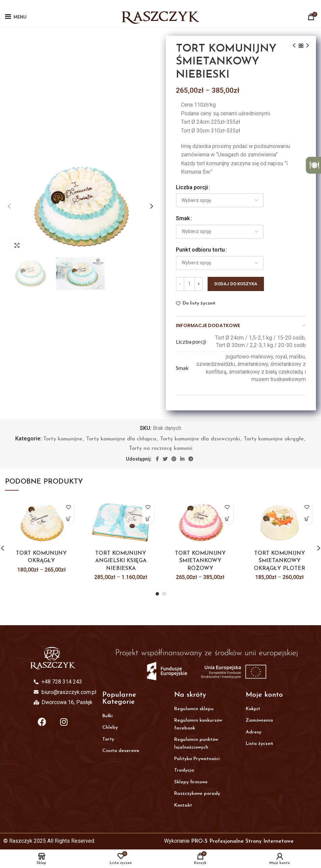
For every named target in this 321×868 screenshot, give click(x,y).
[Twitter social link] (165, 459)
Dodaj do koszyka (236, 284)
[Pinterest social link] (174, 459)
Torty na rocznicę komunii (161, 449)
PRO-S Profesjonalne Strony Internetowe (242, 841)
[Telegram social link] (191, 459)
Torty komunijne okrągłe (274, 439)
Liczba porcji (192, 187)
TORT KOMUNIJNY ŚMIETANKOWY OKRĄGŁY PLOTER (279, 561)
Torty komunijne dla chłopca (121, 439)
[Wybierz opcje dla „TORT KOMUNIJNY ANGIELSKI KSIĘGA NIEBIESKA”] (148, 519)
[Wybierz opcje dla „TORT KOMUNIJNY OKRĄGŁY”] (68, 519)
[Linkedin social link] (182, 459)
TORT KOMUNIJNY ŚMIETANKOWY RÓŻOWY (200, 561)
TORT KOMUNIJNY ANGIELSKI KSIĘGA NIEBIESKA (121, 561)
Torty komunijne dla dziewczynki (200, 439)
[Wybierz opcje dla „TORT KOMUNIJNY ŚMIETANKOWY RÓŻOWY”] (227, 519)
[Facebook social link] (157, 459)
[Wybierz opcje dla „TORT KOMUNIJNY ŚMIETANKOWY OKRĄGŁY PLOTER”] (307, 519)
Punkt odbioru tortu (200, 250)
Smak (183, 218)
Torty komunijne (63, 439)
